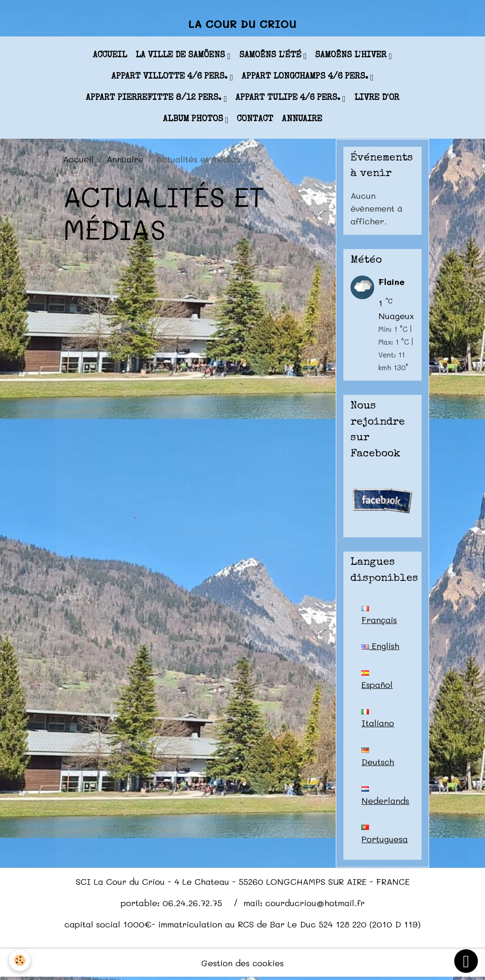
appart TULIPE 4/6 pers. (289, 99)
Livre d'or (377, 99)
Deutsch (378, 759)
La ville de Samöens (181, 56)
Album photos (194, 120)
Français (379, 616)
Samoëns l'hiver (352, 56)
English (380, 647)
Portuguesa (385, 837)
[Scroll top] (466, 961)
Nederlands (385, 798)
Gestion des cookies (243, 965)
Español (377, 681)
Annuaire (302, 120)
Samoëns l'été (271, 56)
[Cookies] (20, 960)
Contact (255, 120)
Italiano (378, 720)
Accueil (110, 56)
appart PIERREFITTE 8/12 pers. (155, 99)
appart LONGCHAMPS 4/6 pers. (306, 78)
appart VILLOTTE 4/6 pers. (171, 78)
